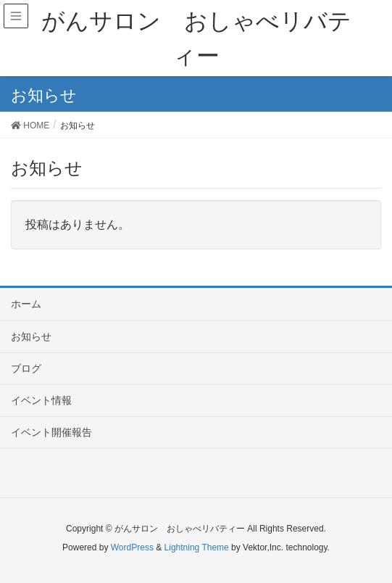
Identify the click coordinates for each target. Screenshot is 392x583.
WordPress (132, 547)
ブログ (26, 368)
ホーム (26, 304)
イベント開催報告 (51, 432)
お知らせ (31, 336)
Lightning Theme (197, 547)
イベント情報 (41, 400)
